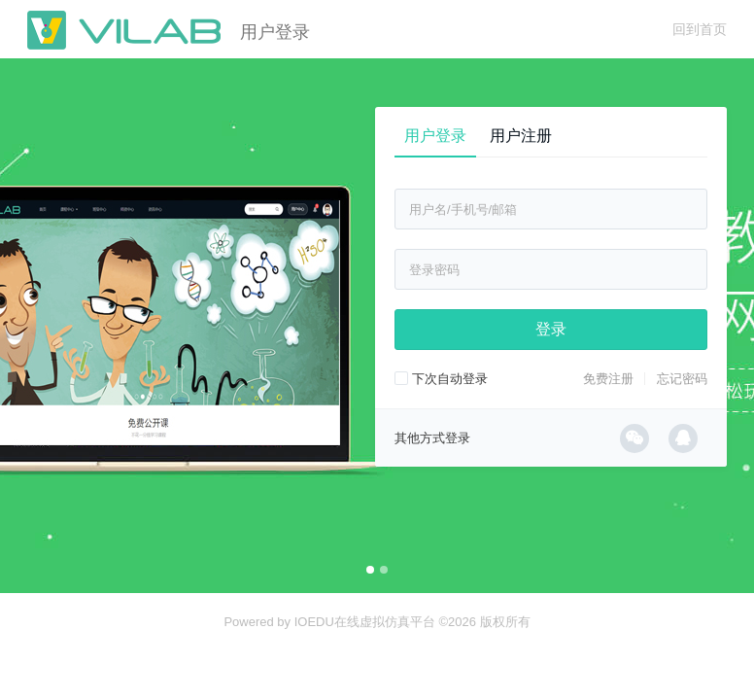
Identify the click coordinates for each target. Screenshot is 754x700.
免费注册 (608, 379)
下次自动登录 (441, 379)
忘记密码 (682, 379)
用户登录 (435, 136)
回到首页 (700, 29)
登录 (551, 329)
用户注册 (521, 136)
